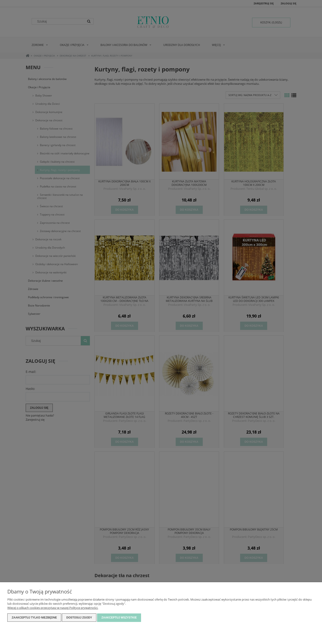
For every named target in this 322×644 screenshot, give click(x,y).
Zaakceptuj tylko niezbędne (34, 618)
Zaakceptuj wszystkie (119, 618)
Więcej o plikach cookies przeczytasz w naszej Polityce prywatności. (53, 608)
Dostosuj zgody (79, 618)
